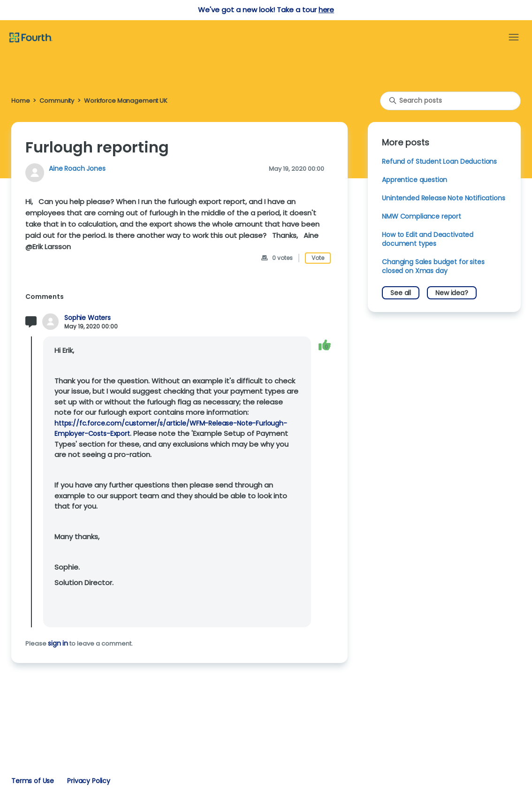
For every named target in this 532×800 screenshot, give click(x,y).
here (326, 10)
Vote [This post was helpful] (318, 258)
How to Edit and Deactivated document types (428, 239)
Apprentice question (414, 180)
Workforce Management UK (126, 101)
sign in (58, 643)
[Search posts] (450, 101)
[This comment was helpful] (325, 345)
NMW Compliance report (422, 216)
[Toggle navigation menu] (514, 38)
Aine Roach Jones (77, 168)
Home (20, 101)
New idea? (452, 293)
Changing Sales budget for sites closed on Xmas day (433, 266)
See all (401, 293)
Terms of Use (33, 781)
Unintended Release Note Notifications (443, 198)
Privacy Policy (89, 781)
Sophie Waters (87, 318)
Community (57, 101)
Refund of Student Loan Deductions (439, 161)
